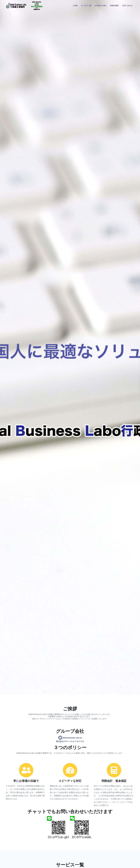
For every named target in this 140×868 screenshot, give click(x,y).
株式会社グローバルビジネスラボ (70, 741)
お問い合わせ (127, 7)
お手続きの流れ (101, 7)
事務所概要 (114, 7)
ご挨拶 (75, 7)
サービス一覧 (86, 7)
